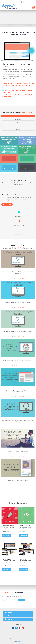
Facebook (13, 628)
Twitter (16, 628)
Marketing (18, 129)
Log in (19, 2)
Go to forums (7, 204)
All (18, 116)
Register (15, 2)
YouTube (20, 628)
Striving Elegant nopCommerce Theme (25, 560)
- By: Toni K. (21, 394)
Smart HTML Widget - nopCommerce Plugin (25, 526)
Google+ (23, 628)
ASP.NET (18, 123)
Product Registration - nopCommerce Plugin (9, 526)
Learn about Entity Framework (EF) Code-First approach (20, 83)
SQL (18, 126)
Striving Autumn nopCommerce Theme (9, 560)
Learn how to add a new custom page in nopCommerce (19, 86)
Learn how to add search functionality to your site (18, 88)
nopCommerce (18, 119)
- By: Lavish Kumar (21, 246)
